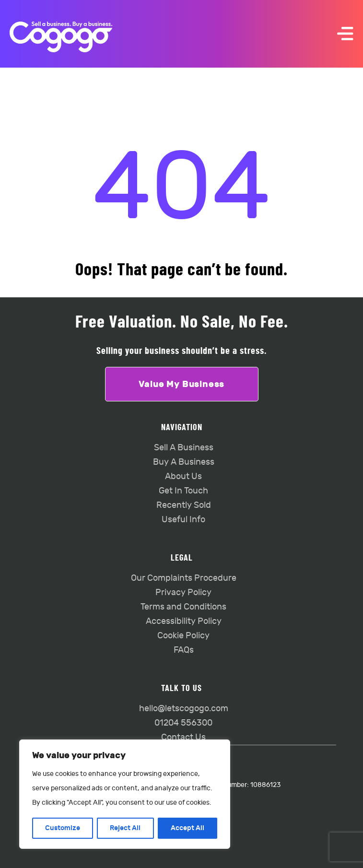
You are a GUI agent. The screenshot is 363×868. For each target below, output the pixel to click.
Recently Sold (184, 505)
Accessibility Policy (184, 621)
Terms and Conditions (183, 607)
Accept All (187, 828)
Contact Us (183, 737)
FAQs (184, 650)
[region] (125, 794)
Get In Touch (183, 491)
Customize (63, 828)
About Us (183, 476)
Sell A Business (184, 448)
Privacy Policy (183, 592)
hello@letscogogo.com (184, 709)
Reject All (125, 828)
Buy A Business (184, 462)
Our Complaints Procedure (184, 578)
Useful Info (183, 520)
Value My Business (182, 384)
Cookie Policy (183, 636)
